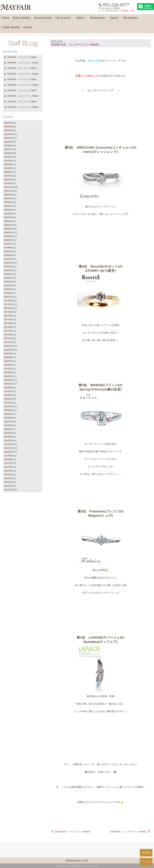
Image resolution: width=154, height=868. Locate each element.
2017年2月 (8, 338)
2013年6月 (8, 395)
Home (5, 19)
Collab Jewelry (11, 29)
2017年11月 (9, 304)
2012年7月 (8, 422)
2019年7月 (8, 244)
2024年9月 (8, 123)
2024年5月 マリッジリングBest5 (22, 57)
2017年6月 (8, 323)
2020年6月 (8, 210)
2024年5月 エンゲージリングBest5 (23, 63)
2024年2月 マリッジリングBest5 (22, 90)
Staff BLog (23, 43)
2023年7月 (8, 149)
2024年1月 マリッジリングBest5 (22, 102)
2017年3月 (8, 335)
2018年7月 (8, 274)
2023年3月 (8, 157)
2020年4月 (8, 214)
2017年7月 (8, 320)
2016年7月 (8, 361)
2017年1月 (8, 342)
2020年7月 (8, 206)
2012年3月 (8, 433)
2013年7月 (8, 391)
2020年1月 (8, 225)
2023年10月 (9, 138)
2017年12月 (9, 301)
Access (28, 29)
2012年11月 (9, 407)
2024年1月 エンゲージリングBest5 (23, 107)
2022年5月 (8, 172)
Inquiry (114, 19)
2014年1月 (8, 376)
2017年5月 (8, 327)
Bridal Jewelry (22, 19)
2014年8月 (8, 365)
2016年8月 (8, 357)
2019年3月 (8, 255)
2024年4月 (8, 130)
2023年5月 (8, 153)
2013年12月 (9, 380)
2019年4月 (8, 251)
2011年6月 (8, 467)
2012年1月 (8, 441)
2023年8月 (8, 146)
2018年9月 (8, 270)
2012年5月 (8, 425)
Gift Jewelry (130, 19)
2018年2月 (8, 293)
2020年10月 (9, 195)
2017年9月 (8, 312)
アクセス (146, 862)
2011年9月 (8, 456)
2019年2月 (8, 259)
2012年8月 (8, 418)
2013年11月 (9, 384)
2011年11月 (9, 448)
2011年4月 (8, 475)
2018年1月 (8, 297)
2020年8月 (8, 202)
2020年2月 (8, 221)
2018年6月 (8, 278)
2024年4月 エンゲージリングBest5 (23, 74)
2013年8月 (8, 388)
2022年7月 (8, 168)
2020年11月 (9, 191)
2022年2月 (8, 183)
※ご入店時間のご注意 (126, 11)
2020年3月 (8, 217)
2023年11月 (9, 134)
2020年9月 (8, 199)
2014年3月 (8, 372)
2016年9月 (8, 354)
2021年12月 (9, 187)
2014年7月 (8, 369)
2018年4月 (8, 285)
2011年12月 (9, 444)
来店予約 (146, 853)
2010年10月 (9, 490)
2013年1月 (8, 403)
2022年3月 (8, 180)
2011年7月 (8, 463)
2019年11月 (9, 233)
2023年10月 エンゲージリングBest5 (75, 45)
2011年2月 (8, 482)
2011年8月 (8, 459)
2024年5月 (8, 127)
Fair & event (63, 19)
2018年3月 (8, 289)
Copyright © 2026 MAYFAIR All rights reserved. (77, 866)
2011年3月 (8, 478)
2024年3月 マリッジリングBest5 (22, 79)
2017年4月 (8, 331)
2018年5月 (8, 282)
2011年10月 (9, 452)
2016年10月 (9, 350)
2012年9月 (8, 414)
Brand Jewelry (43, 19)
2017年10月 (9, 308)
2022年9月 (8, 164)
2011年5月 (8, 471)
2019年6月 (8, 248)
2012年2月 (8, 437)
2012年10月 (9, 410)
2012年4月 (8, 429)
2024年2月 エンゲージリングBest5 (23, 96)
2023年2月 (8, 161)
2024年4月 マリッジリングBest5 (22, 68)
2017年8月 (8, 316)
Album (80, 19)
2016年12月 (9, 346)
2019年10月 (9, 236)
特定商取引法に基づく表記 (77, 860)
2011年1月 (8, 486)
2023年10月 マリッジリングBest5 (73, 832)
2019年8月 (8, 240)
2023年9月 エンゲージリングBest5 (128, 832)
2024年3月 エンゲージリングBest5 (23, 85)
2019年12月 (9, 229)
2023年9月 (8, 142)
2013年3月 (8, 399)
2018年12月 (9, 263)
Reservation (98, 19)
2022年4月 (8, 176)
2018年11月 (9, 267)
